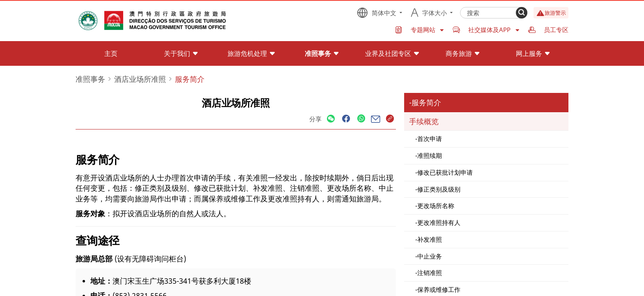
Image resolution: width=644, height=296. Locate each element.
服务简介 (426, 102)
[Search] (522, 13)
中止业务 (430, 256)
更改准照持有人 (439, 222)
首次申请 (430, 139)
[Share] (331, 119)
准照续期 (430, 155)
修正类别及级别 (439, 189)
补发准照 (430, 239)
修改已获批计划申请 (445, 172)
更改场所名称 (436, 206)
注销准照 (430, 273)
